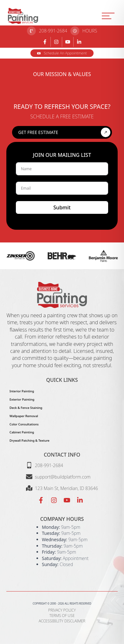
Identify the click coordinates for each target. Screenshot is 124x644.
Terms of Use (62, 616)
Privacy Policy (62, 610)
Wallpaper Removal (24, 416)
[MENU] (108, 16)
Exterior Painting (22, 399)
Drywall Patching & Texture (29, 441)
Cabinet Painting (22, 432)
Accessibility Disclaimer (62, 621)
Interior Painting (22, 391)
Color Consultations (24, 424)
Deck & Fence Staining (26, 408)
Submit (62, 207)
